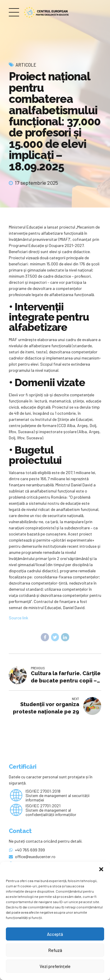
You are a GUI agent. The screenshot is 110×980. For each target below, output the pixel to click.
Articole (26, 65)
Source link (18, 618)
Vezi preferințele (55, 966)
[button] (101, 869)
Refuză (55, 950)
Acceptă (55, 934)
